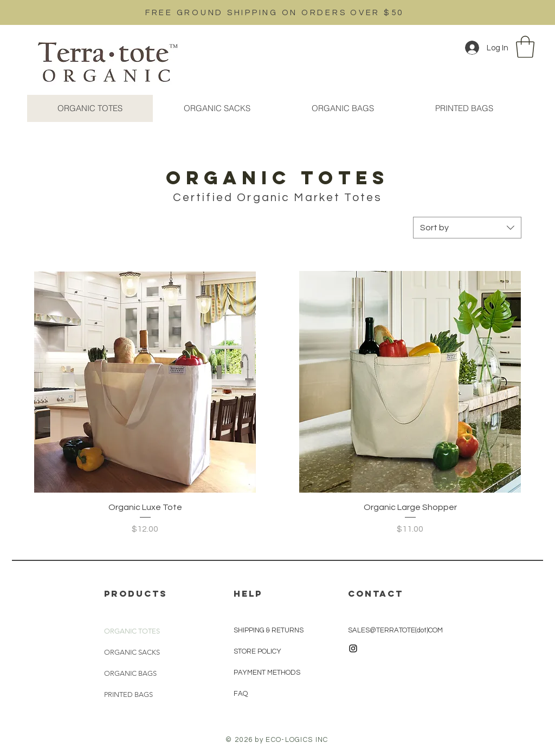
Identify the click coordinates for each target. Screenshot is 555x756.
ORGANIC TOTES (132, 631)
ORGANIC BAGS (130, 673)
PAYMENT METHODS (267, 673)
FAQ (241, 694)
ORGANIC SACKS (132, 652)
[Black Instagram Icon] (353, 648)
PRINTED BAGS (128, 694)
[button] (525, 47)
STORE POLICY (258, 651)
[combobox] (467, 228)
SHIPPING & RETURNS (269, 630)
